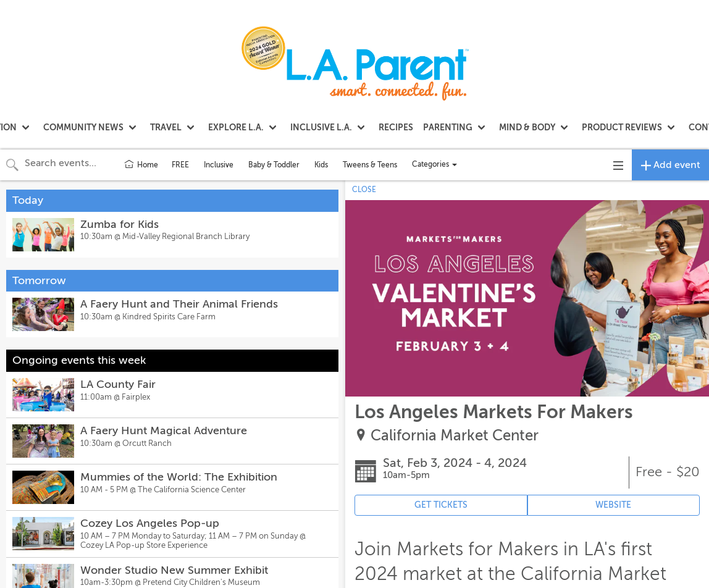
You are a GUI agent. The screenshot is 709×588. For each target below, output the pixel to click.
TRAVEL (166, 127)
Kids (321, 165)
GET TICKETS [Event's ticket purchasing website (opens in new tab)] (441, 505)
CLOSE (364, 190)
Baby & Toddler (274, 165)
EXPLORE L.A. (236, 127)
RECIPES (396, 127)
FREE (180, 165)
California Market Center (455, 436)
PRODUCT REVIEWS (622, 127)
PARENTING (448, 127)
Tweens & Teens (370, 165)
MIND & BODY (527, 127)
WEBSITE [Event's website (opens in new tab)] (613, 505)
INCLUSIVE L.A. (321, 127)
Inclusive (219, 165)
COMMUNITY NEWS (83, 127)
